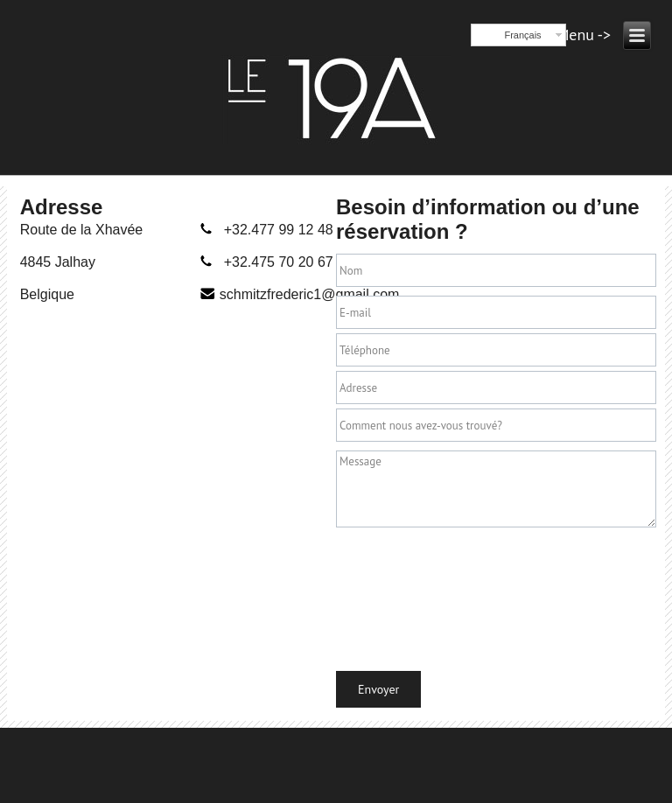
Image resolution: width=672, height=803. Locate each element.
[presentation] (408, 595)
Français (522, 35)
